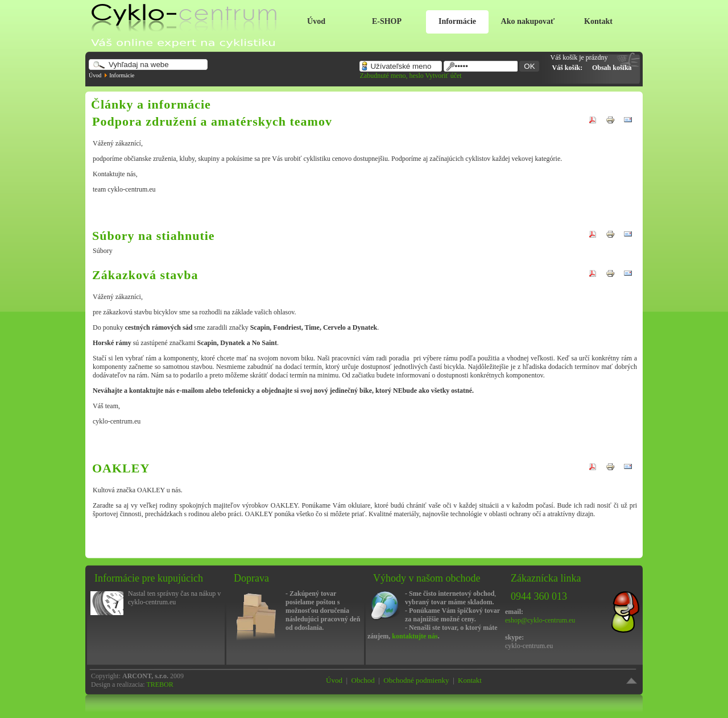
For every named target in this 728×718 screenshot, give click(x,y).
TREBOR (160, 684)
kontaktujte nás (415, 636)
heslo (416, 76)
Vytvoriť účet (444, 76)
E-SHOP (387, 21)
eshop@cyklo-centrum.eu (540, 620)
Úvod (316, 21)
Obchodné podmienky (416, 680)
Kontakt (598, 21)
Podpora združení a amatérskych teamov (212, 121)
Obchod (363, 680)
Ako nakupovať (528, 21)
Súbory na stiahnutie (154, 236)
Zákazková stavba (145, 275)
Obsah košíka (612, 68)
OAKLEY (121, 468)
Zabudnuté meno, (384, 76)
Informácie (457, 21)
